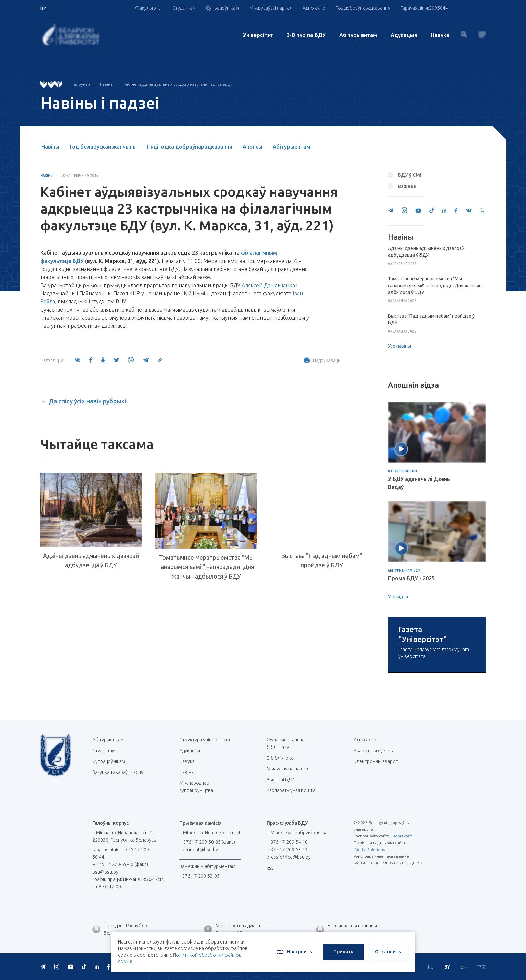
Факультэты (148, 8)
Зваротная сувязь (373, 829)
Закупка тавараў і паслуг (119, 851)
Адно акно (314, 8)
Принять (343, 952)
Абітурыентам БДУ (404, 571)
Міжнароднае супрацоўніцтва (200, 865)
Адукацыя (404, 35)
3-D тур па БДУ (306, 35)
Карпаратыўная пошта (293, 869)
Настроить (294, 952)
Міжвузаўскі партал (271, 8)
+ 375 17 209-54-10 (287, 921)
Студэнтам (184, 8)
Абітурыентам (358, 35)
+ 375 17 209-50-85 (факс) (207, 921)
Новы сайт (402, 914)
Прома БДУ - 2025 (411, 578)
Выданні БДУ (280, 858)
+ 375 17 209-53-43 (287, 928)
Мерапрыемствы (403, 471)
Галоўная (81, 84)
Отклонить (388, 952)
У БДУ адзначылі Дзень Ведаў (419, 483)
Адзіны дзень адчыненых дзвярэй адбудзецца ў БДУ (91, 560)
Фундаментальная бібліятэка (287, 822)
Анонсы (253, 147)
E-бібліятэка (282, 836)
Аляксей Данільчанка (268, 285)
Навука (440, 35)
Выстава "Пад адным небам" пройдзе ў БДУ (322, 560)
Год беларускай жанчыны (103, 147)
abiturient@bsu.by (199, 928)
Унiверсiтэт (258, 35)
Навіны (107, 84)
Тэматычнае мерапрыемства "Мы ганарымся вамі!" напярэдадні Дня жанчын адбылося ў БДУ (206, 567)
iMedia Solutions (369, 928)
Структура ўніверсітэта (205, 818)
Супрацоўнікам (222, 8)
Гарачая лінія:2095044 (424, 8)
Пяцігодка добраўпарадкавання (190, 147)
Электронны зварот (376, 840)
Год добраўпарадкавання (363, 8)
